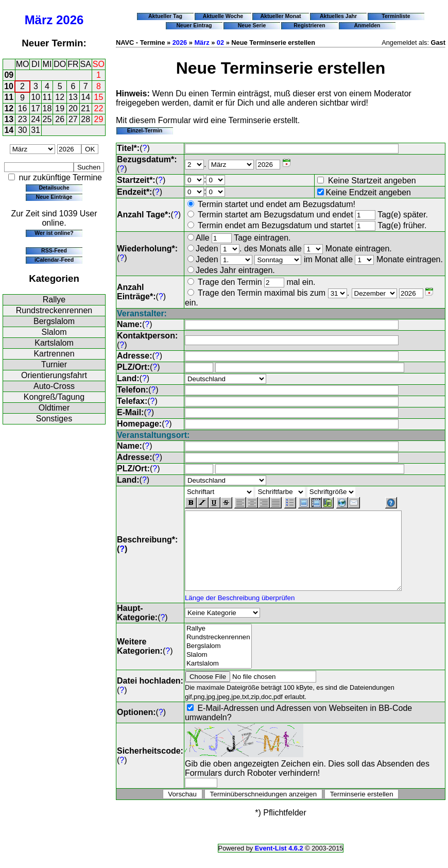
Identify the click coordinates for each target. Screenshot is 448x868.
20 (73, 108)
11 (9, 97)
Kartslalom (54, 343)
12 (60, 97)
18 (47, 108)
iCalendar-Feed (54, 260)
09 (9, 75)
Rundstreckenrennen (54, 310)
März (39, 20)
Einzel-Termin (145, 130)
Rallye (54, 300)
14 (85, 97)
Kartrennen (54, 354)
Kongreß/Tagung (54, 397)
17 (36, 108)
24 (36, 119)
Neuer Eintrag (194, 25)
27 (73, 119)
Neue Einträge (54, 197)
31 (36, 130)
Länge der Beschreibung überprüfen (240, 613)
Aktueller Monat (280, 16)
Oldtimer (54, 408)
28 (85, 119)
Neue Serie (252, 25)
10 (9, 86)
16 (23, 108)
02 (220, 42)
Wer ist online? (54, 233)
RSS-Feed (54, 250)
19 (60, 108)
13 (73, 97)
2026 (70, 20)
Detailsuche (54, 188)
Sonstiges (54, 419)
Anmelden (367, 25)
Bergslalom (54, 321)
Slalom (54, 332)
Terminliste (396, 16)
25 (47, 119)
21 (85, 108)
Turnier (54, 364)
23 (23, 119)
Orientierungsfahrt (54, 375)
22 (99, 108)
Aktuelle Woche (223, 16)
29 (99, 119)
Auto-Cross (54, 386)
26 (60, 119)
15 (99, 97)
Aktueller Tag (165, 16)
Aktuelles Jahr (338, 16)
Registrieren (309, 25)
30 (23, 130)
